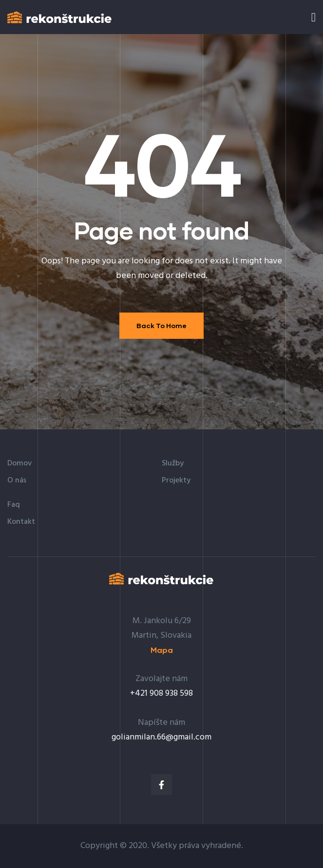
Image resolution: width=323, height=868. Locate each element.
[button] (162, 650)
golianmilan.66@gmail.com (161, 737)
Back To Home (161, 325)
